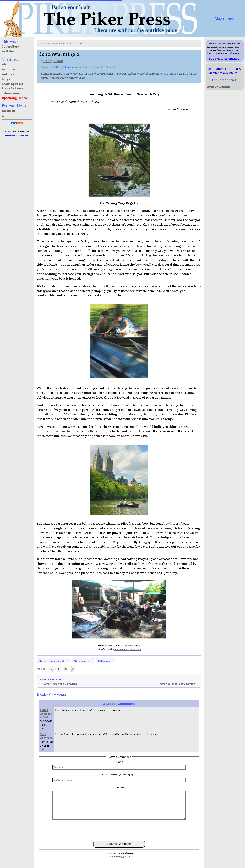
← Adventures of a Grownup (59, 684)
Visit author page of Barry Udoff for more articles (224, 71)
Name (119, 762)
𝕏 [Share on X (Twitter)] (51, 669)
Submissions (11, 93)
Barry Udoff (53, 61)
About (6, 64)
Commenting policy (119, 857)
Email (119, 774)
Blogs (6, 79)
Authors (8, 74)
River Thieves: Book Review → (179, 684)
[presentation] (119, 830)
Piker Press (44, 43)
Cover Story (11, 46)
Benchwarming (219, 86)
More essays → (83, 661)
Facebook (8, 111)
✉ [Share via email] (66, 669)
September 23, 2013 (63, 43)
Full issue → (105, 661)
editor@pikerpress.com (17, 135)
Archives (9, 69)
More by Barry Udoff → (53, 661)
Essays (80, 43)
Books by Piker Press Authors (13, 86)
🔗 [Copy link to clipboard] (72, 669)
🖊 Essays (67, 67)
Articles (8, 51)
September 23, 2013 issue (128, 649)
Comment (119, 787)
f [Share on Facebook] (58, 669)
